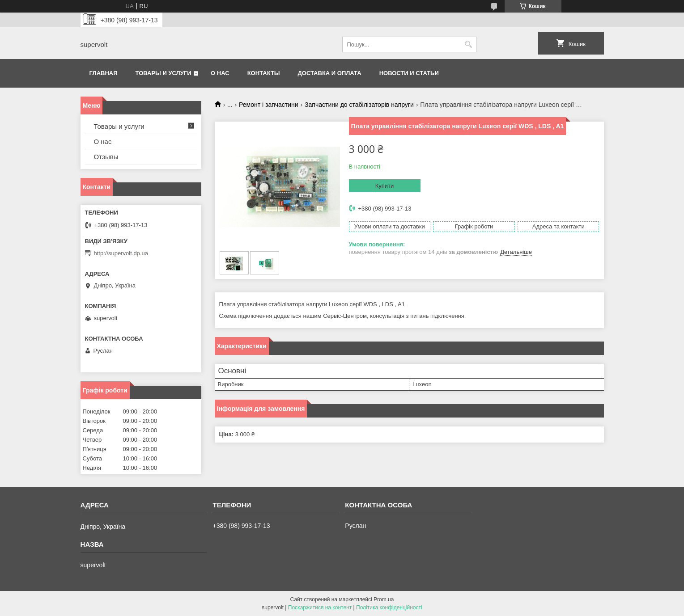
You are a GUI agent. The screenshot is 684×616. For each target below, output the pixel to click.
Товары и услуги (164, 73)
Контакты (264, 73)
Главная (104, 73)
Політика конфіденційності (389, 608)
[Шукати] (469, 44)
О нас (220, 73)
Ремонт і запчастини (269, 105)
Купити (385, 186)
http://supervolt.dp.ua (121, 253)
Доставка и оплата (330, 73)
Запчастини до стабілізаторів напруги (359, 105)
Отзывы (106, 157)
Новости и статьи (409, 73)
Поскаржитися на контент (320, 608)
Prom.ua (384, 599)
